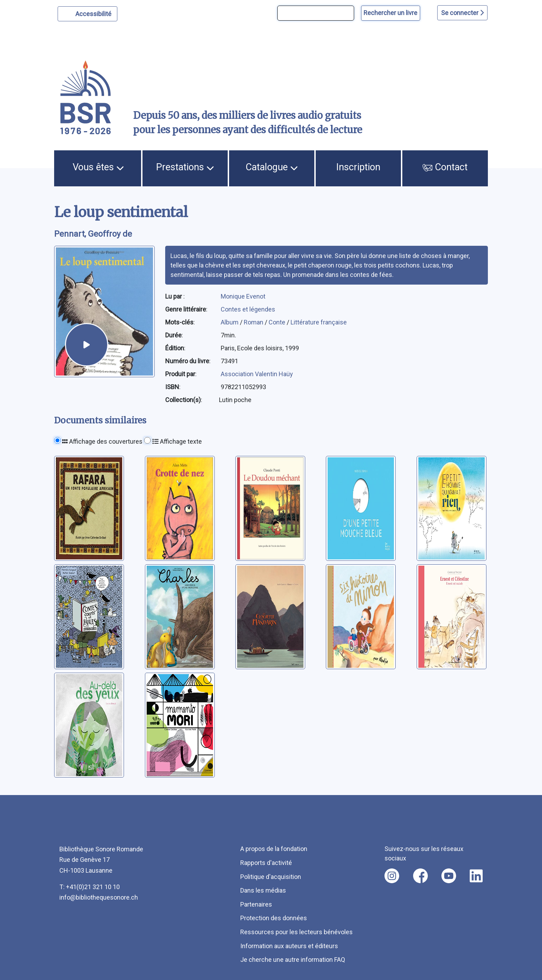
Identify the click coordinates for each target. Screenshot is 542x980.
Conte (278, 322)
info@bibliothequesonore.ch (99, 897)
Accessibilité (94, 13)
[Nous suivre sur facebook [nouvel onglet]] (420, 876)
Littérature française (319, 322)
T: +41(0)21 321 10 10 (90, 887)
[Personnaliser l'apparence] (87, 14)
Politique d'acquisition (271, 877)
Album (230, 322)
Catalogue (272, 167)
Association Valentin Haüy (257, 374)
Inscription (358, 167)
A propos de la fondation (274, 849)
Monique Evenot (243, 296)
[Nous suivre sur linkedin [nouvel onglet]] (476, 876)
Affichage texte (177, 441)
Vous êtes (98, 167)
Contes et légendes (248, 309)
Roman (254, 322)
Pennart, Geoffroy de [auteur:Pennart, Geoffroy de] (93, 234)
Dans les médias (263, 890)
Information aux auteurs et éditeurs (289, 946)
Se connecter (462, 13)
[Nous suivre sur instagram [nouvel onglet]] (392, 876)
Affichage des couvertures (102, 441)
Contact (445, 167)
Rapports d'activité (266, 863)
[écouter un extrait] (87, 345)
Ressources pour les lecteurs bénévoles (296, 932)
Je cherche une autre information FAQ (293, 960)
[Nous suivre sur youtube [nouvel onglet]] (449, 876)
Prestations (185, 167)
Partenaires (256, 904)
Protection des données (274, 918)
